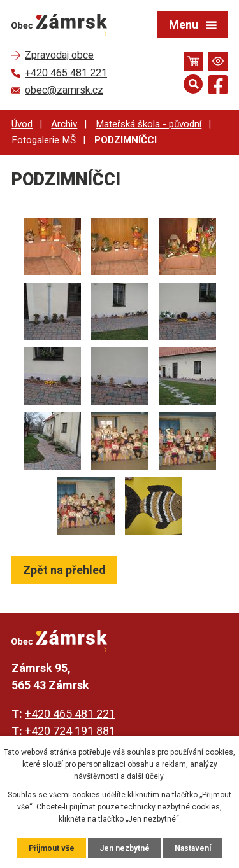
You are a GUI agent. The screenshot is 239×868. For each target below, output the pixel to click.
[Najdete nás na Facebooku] (218, 87)
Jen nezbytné (125, 848)
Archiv (64, 124)
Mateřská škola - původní (148, 124)
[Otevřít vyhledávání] (193, 84)
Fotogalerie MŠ (44, 140)
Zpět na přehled (64, 570)
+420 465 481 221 (70, 714)
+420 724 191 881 (70, 731)
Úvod (22, 124)
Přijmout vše (52, 848)
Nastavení (193, 848)
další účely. (146, 776)
